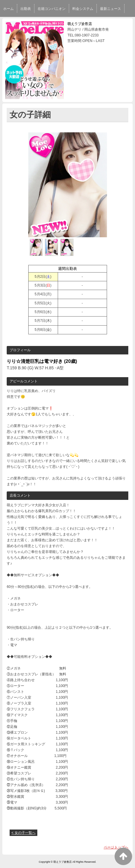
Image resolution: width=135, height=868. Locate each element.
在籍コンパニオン (52, 9)
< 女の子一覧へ (23, 833)
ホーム (8, 9)
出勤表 (26, 9)
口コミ (64, 24)
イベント (10, 24)
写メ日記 (31, 24)
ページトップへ (116, 847)
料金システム (83, 9)
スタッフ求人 (107, 24)
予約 (48, 24)
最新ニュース (111, 9)
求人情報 (83, 24)
